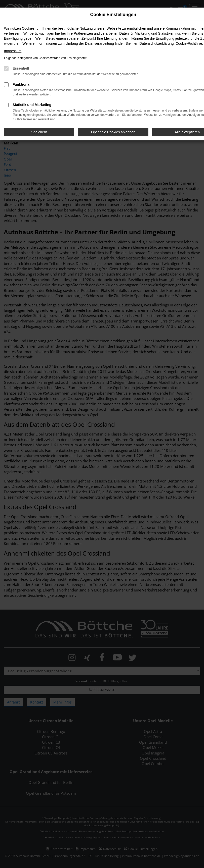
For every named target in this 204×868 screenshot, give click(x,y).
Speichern (39, 132)
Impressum (13, 51)
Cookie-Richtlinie (189, 43)
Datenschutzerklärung (156, 43)
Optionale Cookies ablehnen (113, 132)
